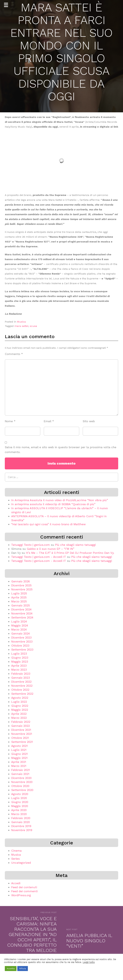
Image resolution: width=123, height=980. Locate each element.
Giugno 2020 (20, 802)
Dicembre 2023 (21, 637)
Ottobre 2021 (20, 738)
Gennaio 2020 (20, 822)
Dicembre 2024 (21, 609)
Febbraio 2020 (21, 818)
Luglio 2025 (19, 593)
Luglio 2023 (19, 654)
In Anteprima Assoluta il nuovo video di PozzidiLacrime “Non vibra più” (60, 500)
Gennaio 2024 (20, 633)
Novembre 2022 (22, 686)
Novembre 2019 (22, 830)
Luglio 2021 (19, 750)
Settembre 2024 (22, 617)
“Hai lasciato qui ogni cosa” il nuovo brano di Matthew (48, 524)
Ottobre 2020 (20, 786)
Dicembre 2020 (21, 778)
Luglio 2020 (19, 798)
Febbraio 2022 (21, 722)
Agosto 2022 (20, 698)
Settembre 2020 (22, 790)
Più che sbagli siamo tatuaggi (75, 545)
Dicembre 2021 (21, 730)
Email (49, 421)
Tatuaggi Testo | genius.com (31, 545)
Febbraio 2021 (20, 770)
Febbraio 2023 (21, 674)
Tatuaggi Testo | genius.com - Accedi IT (39, 557)
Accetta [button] (11, 969)
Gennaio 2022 (20, 726)
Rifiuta (23, 969)
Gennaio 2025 (20, 605)
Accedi (16, 883)
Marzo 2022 (19, 718)
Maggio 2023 (20, 662)
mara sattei (21, 326)
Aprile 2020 (19, 810)
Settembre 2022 (22, 694)
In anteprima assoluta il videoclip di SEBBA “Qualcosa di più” (53, 504)
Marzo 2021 (19, 766)
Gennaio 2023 (20, 678)
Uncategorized (21, 863)
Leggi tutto (89, 962)
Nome (10, 421)
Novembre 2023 (22, 641)
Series (15, 859)
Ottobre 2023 (20, 645)
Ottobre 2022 (20, 690)
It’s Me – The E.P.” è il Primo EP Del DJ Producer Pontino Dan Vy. (70, 553)
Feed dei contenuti (24, 887)
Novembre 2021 (22, 734)
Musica (21, 322)
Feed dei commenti (24, 891)
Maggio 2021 (19, 758)
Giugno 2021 (19, 754)
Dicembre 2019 (21, 826)
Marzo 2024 (19, 629)
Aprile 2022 (19, 714)
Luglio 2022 (19, 702)
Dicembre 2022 (21, 682)
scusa (33, 326)
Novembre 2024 (22, 613)
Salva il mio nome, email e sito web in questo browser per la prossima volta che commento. (61, 450)
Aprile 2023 (19, 666)
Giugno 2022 (20, 706)
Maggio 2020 (20, 806)
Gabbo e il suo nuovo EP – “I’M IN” (51, 549)
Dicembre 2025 (21, 585)
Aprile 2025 (19, 597)
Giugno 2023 (20, 658)
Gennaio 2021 (20, 774)
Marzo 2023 (19, 670)
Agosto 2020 (20, 794)
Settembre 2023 (22, 650)
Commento (14, 354)
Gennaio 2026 (20, 581)
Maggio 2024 (20, 625)
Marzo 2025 (19, 601)
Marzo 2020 (19, 814)
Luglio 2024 (19, 621)
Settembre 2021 (22, 742)
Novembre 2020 (22, 782)
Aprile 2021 (19, 762)
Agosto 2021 (19, 746)
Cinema (16, 851)
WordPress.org (21, 895)
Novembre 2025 (22, 589)
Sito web (89, 421)
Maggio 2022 (20, 710)
